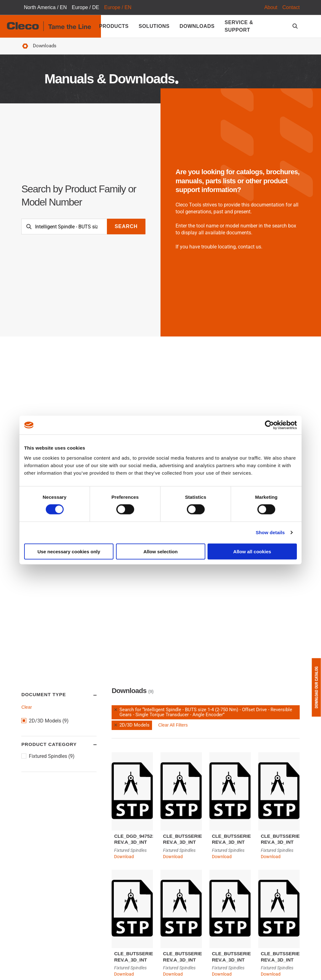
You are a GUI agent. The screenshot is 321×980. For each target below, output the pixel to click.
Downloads (197, 26)
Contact (291, 7)
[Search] (64, 227)
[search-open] (296, 26)
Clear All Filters (173, 725)
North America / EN (45, 7)
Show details (270, 532)
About (271, 7)
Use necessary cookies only (69, 551)
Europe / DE (85, 7)
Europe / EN (118, 7)
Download (124, 857)
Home (25, 46)
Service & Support (239, 26)
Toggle (89, 695)
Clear (26, 707)
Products (114, 26)
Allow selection (160, 551)
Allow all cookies (252, 551)
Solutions (154, 26)
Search (126, 226)
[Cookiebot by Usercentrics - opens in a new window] (269, 425)
